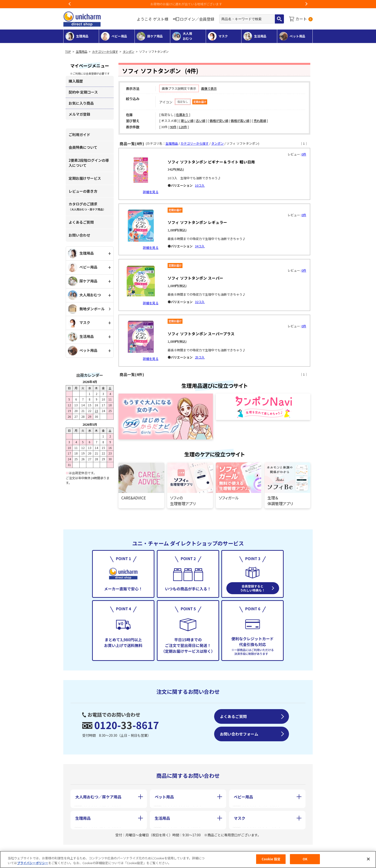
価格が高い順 (240, 121)
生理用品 (82, 52)
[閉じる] (368, 859)
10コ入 (200, 185)
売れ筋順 (260, 121)
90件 (173, 127)
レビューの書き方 (83, 191)
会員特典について (83, 147)
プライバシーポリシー (33, 863)
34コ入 (200, 246)
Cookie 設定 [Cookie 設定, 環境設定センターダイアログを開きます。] (271, 859)
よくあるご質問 (81, 222)
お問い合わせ (79, 235)
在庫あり (182, 115)
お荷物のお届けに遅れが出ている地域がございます (188, 4)
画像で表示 (209, 88)
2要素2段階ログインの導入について (89, 163)
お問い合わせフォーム (239, 734)
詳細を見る (151, 192)
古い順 (201, 121)
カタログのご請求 (87, 206)
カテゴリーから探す (105, 52)
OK (305, 859)
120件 (183, 127)
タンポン (129, 52)
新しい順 (187, 121)
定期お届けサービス (85, 178)
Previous (70, 4)
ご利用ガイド (79, 135)
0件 (304, 154)
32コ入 (200, 302)
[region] (188, 859)
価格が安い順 (219, 121)
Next (306, 4)
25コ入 (200, 357)
